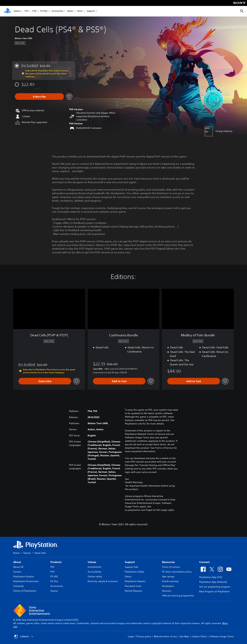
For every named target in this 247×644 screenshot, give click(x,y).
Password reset (133, 586)
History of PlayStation (25, 591)
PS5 (27, 11)
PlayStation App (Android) (213, 582)
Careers (17, 572)
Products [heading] (56, 562)
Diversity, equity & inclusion (103, 581)
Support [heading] (130, 562)
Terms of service (171, 567)
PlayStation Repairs (135, 581)
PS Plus (44, 11)
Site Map (184, 636)
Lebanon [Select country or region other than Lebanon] (24, 637)
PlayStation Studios (24, 576)
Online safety (95, 576)
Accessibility (94, 572)
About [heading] (17, 562)
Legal (131, 636)
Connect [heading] (204, 562)
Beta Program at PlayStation (214, 591)
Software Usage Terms (222, 636)
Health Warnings (134, 482)
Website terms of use (165, 636)
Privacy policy (144, 636)
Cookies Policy (199, 636)
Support (91, 11)
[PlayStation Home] (7, 11)
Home (16, 553)
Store (80, 11)
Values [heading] (92, 562)
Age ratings (168, 576)
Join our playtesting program (215, 587)
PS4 (34, 11)
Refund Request (133, 591)
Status (128, 576)
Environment (94, 567)
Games (17, 11)
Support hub (131, 567)
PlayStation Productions (26, 581)
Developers (168, 586)
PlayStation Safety (134, 572)
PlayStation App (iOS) (211, 577)
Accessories (57, 11)
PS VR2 (54, 576)
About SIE (18, 567)
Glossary (167, 591)
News (70, 11)
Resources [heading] (168, 562)
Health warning (170, 581)
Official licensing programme (178, 596)
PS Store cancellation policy (177, 572)
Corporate (18, 586)
